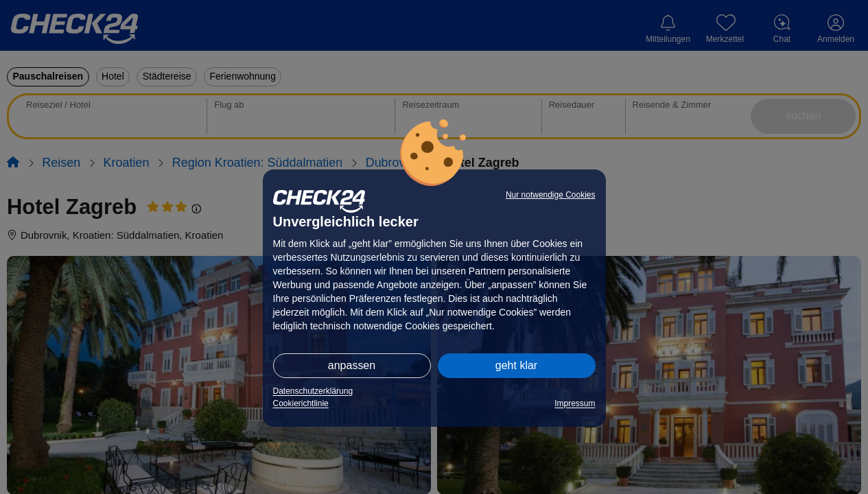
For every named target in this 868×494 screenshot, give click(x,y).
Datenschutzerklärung (313, 391)
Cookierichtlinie (301, 403)
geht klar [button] (516, 365)
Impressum (575, 403)
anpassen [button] (352, 365)
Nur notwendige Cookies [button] (551, 195)
